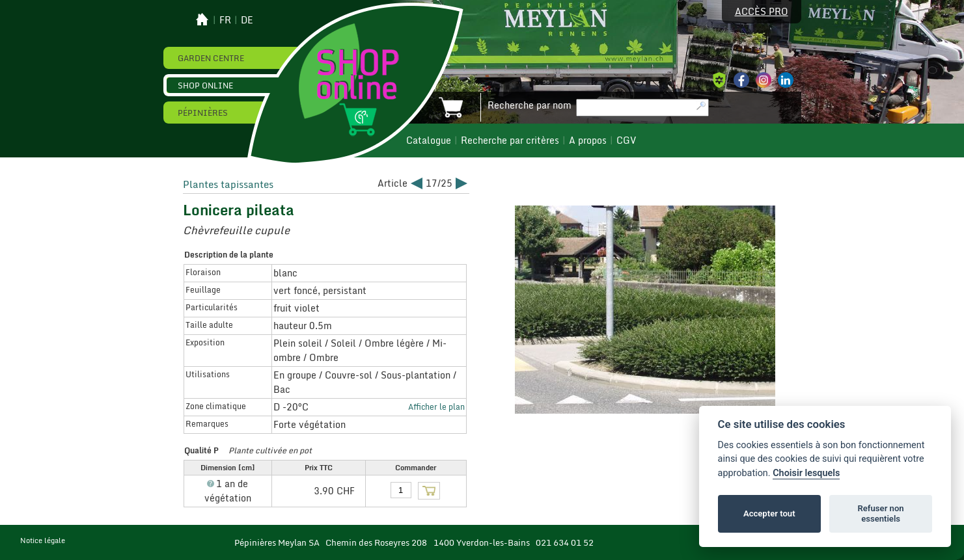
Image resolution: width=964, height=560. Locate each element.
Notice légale (43, 540)
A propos (588, 140)
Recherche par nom (530, 105)
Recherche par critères (510, 140)
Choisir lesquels (806, 473)
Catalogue (429, 140)
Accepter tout (769, 513)
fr (225, 20)
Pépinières (203, 113)
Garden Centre (211, 58)
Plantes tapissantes (228, 184)
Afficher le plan (436, 407)
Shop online (205, 85)
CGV (626, 140)
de (247, 20)
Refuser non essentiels (880, 513)
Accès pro (762, 12)
